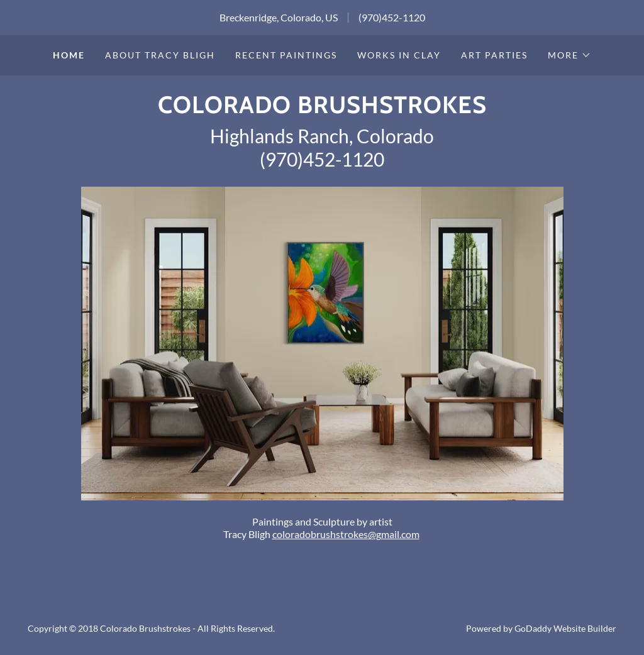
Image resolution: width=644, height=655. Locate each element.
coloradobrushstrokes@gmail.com (346, 534)
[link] (322, 109)
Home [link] (69, 55)
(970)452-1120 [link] (392, 17)
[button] (569, 55)
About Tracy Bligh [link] (160, 55)
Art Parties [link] (494, 55)
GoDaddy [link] (533, 628)
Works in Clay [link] (399, 55)
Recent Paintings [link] (286, 55)
